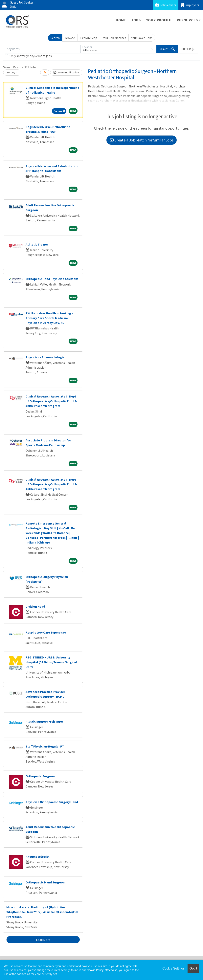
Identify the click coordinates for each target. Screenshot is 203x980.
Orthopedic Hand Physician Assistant (52, 279)
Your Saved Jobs (142, 38)
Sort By (11, 72)
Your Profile (159, 20)
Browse (70, 38)
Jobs (136, 20)
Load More (43, 940)
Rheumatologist (38, 857)
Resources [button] (187, 20)
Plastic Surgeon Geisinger (44, 721)
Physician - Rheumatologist (46, 357)
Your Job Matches (114, 38)
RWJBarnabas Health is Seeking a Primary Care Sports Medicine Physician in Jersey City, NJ (50, 318)
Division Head (35, 606)
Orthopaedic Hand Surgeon (45, 882)
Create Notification (66, 72)
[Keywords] (43, 49)
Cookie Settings (173, 968)
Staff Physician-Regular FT (45, 746)
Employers (190, 5)
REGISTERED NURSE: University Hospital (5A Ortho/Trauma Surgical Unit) (51, 662)
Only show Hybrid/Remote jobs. (31, 56)
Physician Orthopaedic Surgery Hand (52, 802)
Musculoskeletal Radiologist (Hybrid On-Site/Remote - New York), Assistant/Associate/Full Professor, (42, 912)
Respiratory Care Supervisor (46, 632)
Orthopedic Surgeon (40, 776)
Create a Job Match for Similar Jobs (142, 140)
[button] (188, 49)
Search (55, 38)
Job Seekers (166, 5)
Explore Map (89, 38)
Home (121, 20)
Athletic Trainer (37, 244)
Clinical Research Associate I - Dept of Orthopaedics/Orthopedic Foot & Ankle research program (51, 401)
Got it (193, 968)
